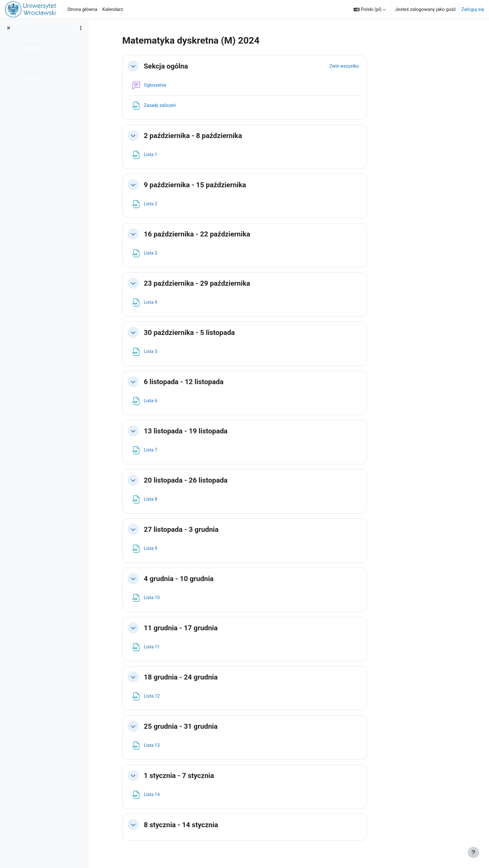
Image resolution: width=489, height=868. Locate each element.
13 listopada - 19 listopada (225, 431)
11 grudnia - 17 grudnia (220, 628)
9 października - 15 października (235, 185)
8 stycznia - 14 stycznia (220, 825)
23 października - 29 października (237, 283)
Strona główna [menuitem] (82, 9)
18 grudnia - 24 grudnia (220, 677)
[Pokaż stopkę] (473, 852)
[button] (370, 9)
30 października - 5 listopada (229, 332)
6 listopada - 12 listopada (223, 382)
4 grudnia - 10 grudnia (218, 579)
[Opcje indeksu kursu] (81, 28)
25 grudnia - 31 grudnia (220, 726)
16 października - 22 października (237, 234)
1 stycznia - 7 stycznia (218, 775)
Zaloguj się (473, 9)
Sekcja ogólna (206, 66)
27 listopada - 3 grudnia (221, 529)
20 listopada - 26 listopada (225, 480)
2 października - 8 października (232, 136)
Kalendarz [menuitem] (113, 9)
